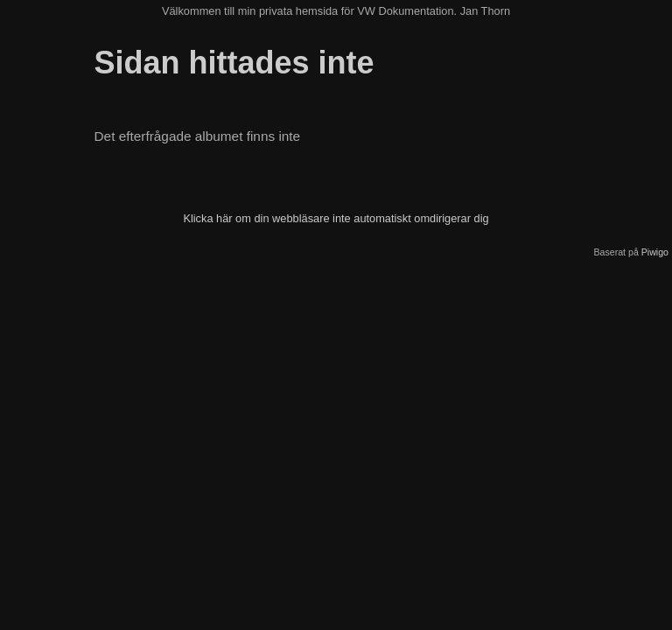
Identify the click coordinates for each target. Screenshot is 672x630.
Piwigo (655, 252)
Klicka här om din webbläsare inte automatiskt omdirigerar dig (336, 218)
